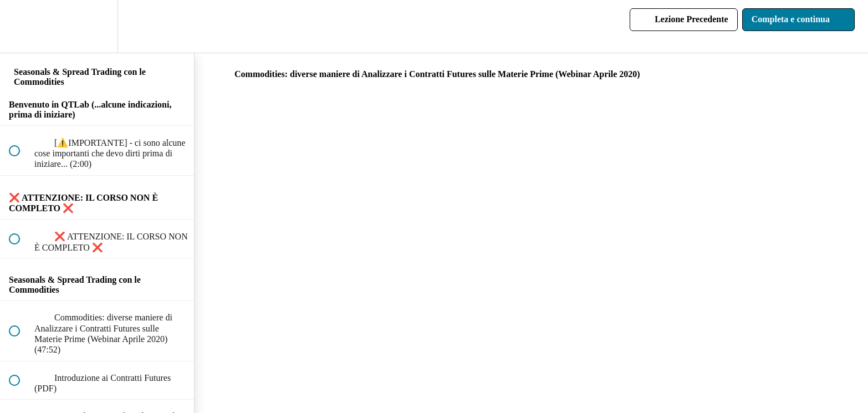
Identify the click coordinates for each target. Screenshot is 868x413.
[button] (21, 26)
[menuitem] (97, 26)
